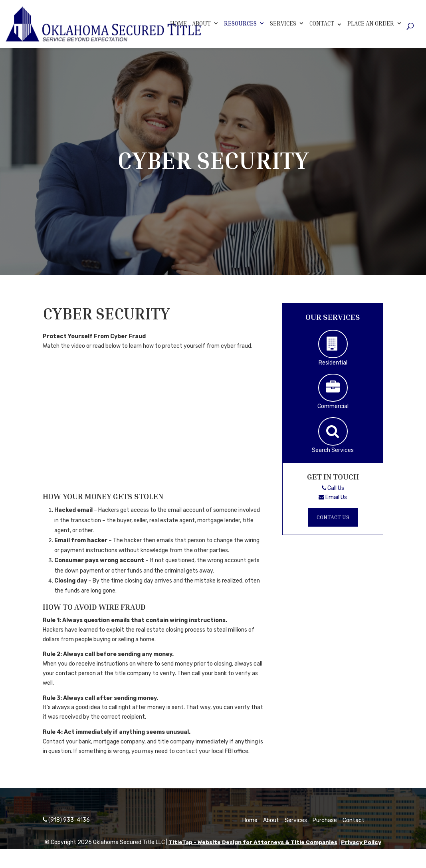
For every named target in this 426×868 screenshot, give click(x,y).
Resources (240, 23)
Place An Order (371, 23)
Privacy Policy (362, 842)
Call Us (333, 488)
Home (178, 23)
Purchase (325, 820)
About (201, 23)
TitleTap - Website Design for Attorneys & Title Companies (253, 842)
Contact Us (333, 517)
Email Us (333, 497)
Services (283, 23)
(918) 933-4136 (66, 820)
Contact (322, 23)
